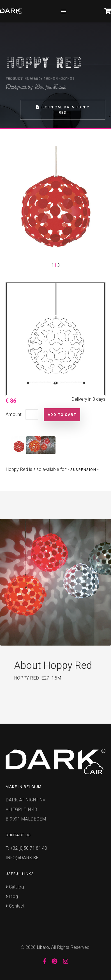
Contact (15, 906)
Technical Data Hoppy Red (63, 110)
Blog (12, 897)
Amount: (14, 414)
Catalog (15, 887)
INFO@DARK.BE (22, 858)
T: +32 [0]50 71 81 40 (26, 848)
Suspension (83, 470)
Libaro (43, 947)
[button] (13, 207)
